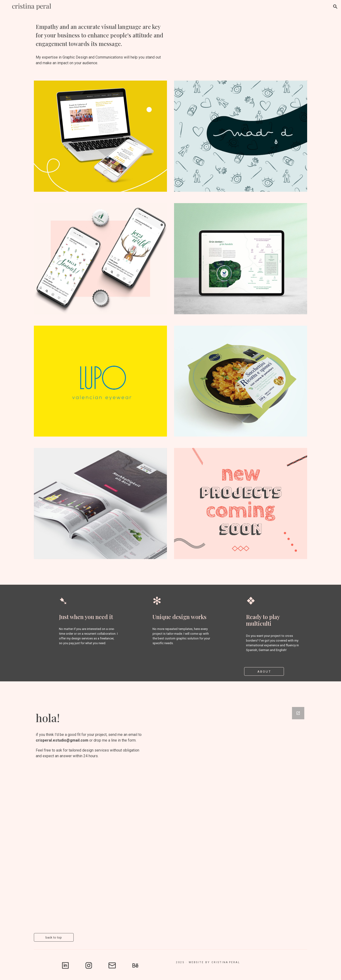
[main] (100, 35)
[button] (335, 7)
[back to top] (54, 937)
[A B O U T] (264, 671)
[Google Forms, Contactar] (229, 814)
